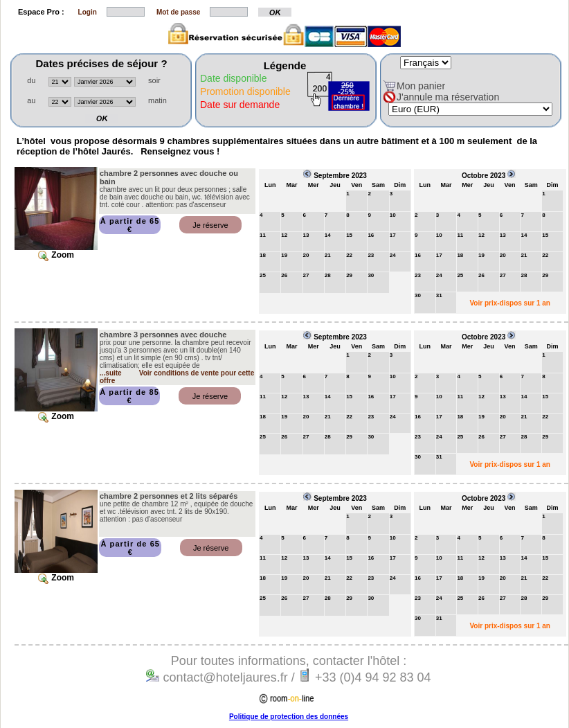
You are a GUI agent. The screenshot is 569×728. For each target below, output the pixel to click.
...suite (111, 373)
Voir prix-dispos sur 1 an (510, 303)
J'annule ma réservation (448, 97)
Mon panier (421, 86)
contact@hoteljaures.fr (223, 677)
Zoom (56, 255)
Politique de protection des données (289, 717)
